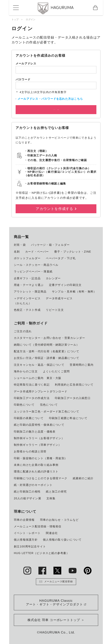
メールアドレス (26, 63)
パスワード (23, 79)
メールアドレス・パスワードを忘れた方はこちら (50, 99)
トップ (15, 19)
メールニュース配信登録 (56, 582)
